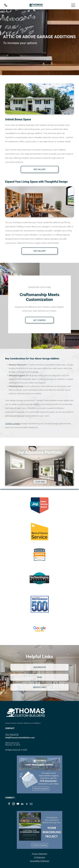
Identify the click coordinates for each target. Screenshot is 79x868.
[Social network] (27, 804)
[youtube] (18, 804)
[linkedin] (22, 804)
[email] (31, 804)
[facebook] (9, 804)
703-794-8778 (12, 734)
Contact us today (13, 424)
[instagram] (14, 804)
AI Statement (40, 857)
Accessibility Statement (40, 861)
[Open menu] (73, 5)
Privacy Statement (40, 854)
